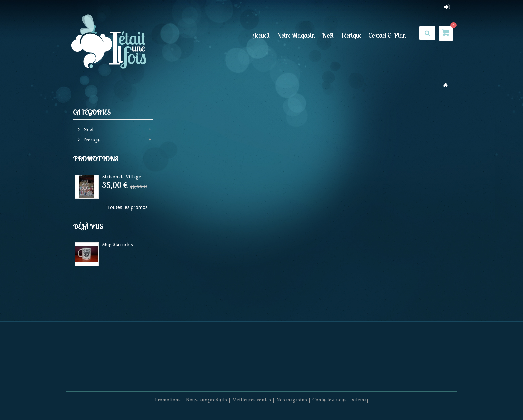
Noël (328, 35)
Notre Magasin (296, 35)
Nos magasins (292, 400)
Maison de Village (122, 177)
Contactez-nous (329, 400)
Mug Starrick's (118, 245)
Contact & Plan (387, 35)
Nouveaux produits (207, 400)
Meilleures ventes (252, 400)
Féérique (351, 35)
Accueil (261, 35)
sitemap (361, 400)
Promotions (96, 159)
